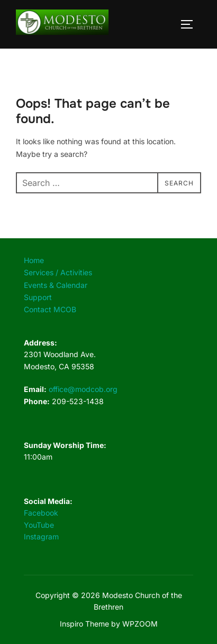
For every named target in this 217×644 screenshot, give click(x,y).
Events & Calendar (56, 285)
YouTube (39, 525)
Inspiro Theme (84, 624)
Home (34, 260)
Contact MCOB (50, 309)
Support (38, 297)
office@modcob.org (83, 389)
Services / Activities (58, 272)
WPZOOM (140, 624)
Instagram (41, 536)
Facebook (41, 513)
